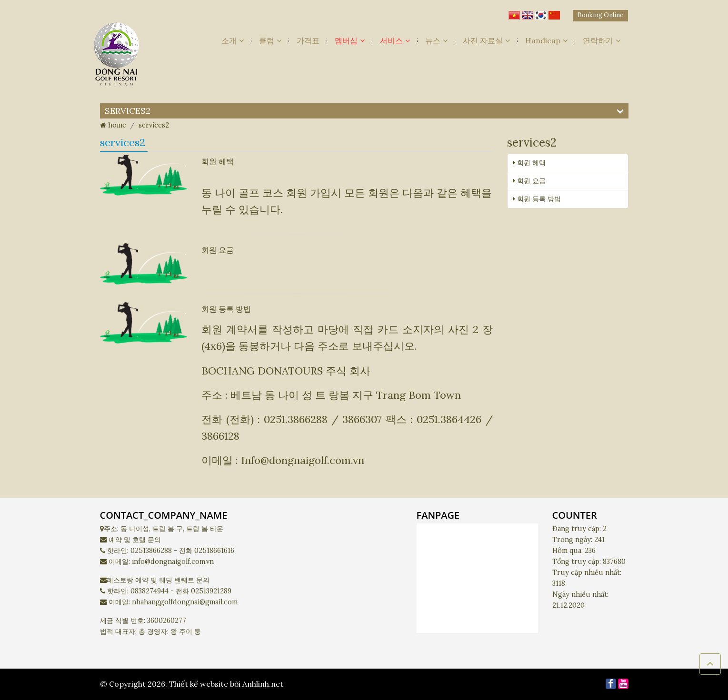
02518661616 (214, 551)
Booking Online (600, 15)
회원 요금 (218, 250)
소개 (233, 40)
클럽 (270, 40)
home (113, 125)
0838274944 (150, 591)
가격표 (308, 40)
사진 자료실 (486, 40)
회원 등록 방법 (226, 309)
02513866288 (151, 551)
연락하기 (602, 40)
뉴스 (436, 40)
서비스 (395, 40)
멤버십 (350, 40)
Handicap (546, 40)
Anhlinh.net (263, 684)
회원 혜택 (218, 161)
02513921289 (211, 591)
